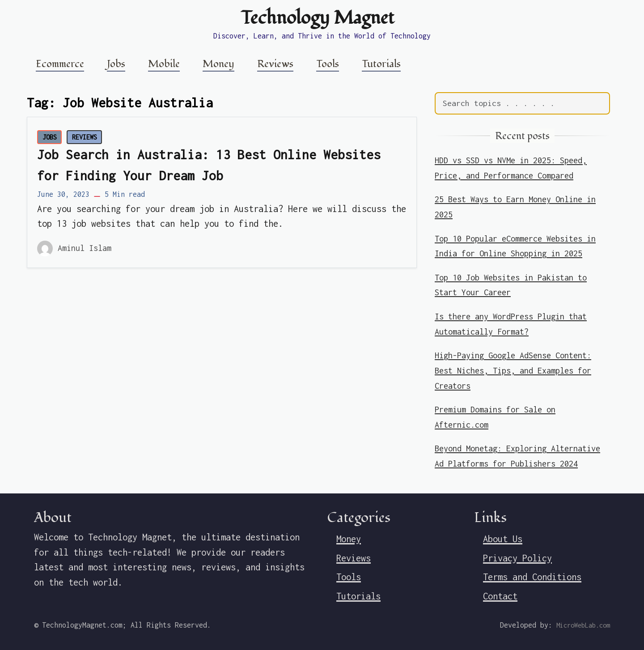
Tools (328, 64)
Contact (500, 596)
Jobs (116, 64)
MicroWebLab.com (583, 625)
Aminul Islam (85, 248)
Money (218, 64)
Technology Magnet (318, 18)
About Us (503, 539)
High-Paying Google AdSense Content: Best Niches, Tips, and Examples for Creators (513, 370)
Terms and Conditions (532, 577)
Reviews (275, 64)
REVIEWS (85, 137)
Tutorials (381, 64)
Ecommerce (60, 64)
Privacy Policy (517, 558)
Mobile (164, 64)
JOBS (50, 137)
